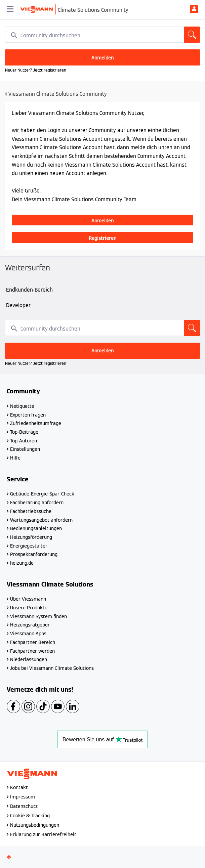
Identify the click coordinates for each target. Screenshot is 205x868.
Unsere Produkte (29, 608)
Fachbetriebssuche (31, 511)
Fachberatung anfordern (37, 503)
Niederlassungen (29, 659)
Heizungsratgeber (30, 625)
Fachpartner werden (32, 651)
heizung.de (22, 563)
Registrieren (102, 238)
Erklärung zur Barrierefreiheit (43, 834)
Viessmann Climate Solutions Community (58, 94)
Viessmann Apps (28, 634)
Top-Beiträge (24, 432)
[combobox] (102, 35)
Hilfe (15, 458)
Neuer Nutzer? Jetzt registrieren (36, 70)
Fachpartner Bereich (33, 642)
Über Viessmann (28, 599)
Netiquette (22, 406)
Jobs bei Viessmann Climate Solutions (52, 668)
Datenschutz (24, 806)
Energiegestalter (29, 546)
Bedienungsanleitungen (36, 528)
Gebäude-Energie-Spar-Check (42, 494)
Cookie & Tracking (30, 816)
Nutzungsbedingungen (35, 825)
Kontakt (19, 787)
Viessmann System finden (38, 616)
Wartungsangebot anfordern (41, 520)
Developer (18, 305)
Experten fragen (28, 415)
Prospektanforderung (34, 554)
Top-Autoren (24, 441)
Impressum (23, 797)
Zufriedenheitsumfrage (36, 423)
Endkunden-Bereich (29, 290)
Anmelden (194, 9)
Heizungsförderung (31, 537)
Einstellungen (25, 449)
